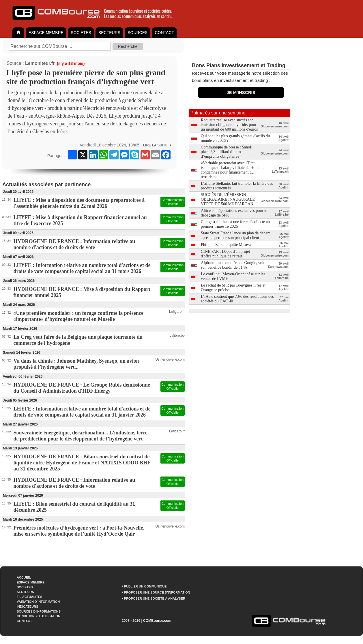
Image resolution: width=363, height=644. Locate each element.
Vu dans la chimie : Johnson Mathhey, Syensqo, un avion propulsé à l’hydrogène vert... (76, 364)
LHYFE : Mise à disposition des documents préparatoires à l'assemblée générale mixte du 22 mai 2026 (79, 203)
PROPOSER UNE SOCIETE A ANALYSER (155, 598)
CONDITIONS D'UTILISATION (39, 616)
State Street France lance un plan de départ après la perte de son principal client (235, 235)
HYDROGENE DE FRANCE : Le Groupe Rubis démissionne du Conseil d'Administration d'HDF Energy (82, 388)
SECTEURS (109, 33)
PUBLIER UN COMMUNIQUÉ (145, 586)
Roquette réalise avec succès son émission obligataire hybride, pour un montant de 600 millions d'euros (229, 125)
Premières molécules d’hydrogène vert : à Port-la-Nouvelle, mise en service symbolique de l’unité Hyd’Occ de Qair (79, 531)
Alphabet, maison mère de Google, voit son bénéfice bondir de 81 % (233, 265)
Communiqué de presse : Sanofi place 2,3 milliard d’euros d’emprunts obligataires (227, 152)
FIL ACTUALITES (30, 597)
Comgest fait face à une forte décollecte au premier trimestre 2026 (235, 224)
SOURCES (137, 33)
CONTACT (164, 33)
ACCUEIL (24, 577)
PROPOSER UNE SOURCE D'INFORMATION (157, 592)
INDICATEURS (27, 607)
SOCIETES (81, 33)
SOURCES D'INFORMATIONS (39, 611)
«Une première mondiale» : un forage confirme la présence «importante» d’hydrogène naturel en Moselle (78, 316)
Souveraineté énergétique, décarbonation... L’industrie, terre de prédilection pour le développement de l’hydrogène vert (81, 436)
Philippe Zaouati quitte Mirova (226, 245)
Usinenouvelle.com (170, 359)
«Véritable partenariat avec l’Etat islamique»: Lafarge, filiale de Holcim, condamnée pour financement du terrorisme (232, 170)
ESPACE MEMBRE (46, 33)
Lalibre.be (177, 336)
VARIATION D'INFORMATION (38, 602)
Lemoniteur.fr (40, 63)
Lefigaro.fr (177, 312)
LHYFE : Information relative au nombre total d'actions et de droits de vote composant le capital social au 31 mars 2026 (82, 268)
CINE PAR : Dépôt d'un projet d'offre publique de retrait (225, 254)
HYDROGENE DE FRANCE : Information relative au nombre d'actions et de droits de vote (74, 244)
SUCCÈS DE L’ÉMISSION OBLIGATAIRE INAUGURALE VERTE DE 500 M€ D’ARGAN (228, 199)
